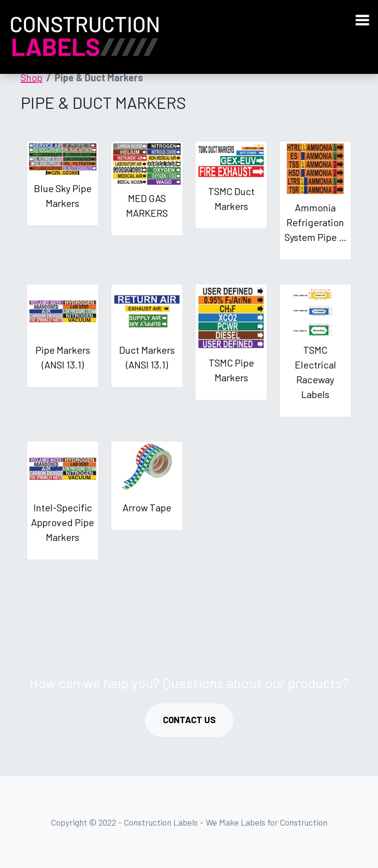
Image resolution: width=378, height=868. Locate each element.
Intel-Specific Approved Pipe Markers (63, 522)
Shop (31, 77)
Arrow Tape (147, 507)
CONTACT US (189, 720)
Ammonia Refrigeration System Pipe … (315, 222)
